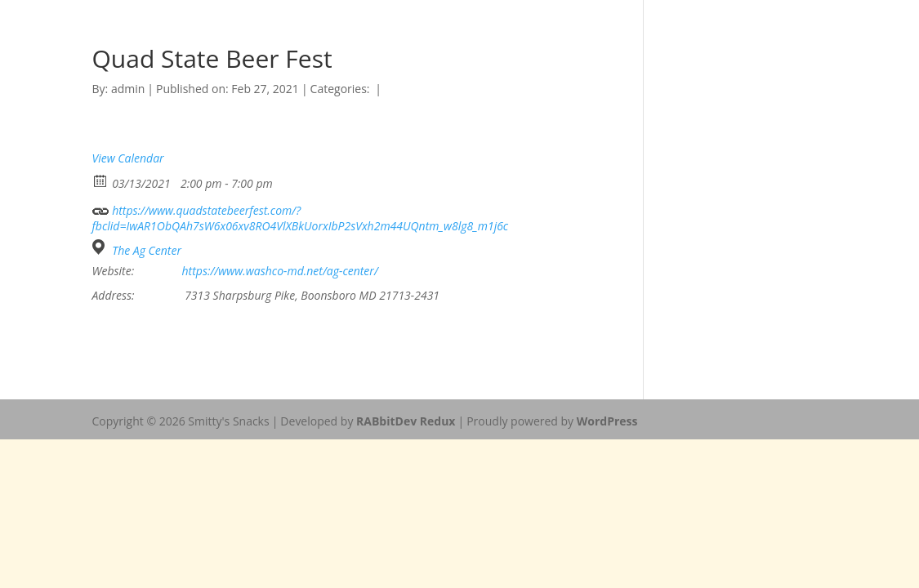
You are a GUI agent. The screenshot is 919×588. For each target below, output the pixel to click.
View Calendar (128, 158)
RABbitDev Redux (406, 421)
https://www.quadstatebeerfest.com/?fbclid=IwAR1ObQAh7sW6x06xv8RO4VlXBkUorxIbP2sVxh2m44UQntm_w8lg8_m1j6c (301, 216)
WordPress (607, 421)
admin (128, 89)
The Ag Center (147, 251)
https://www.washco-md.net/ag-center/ (280, 271)
